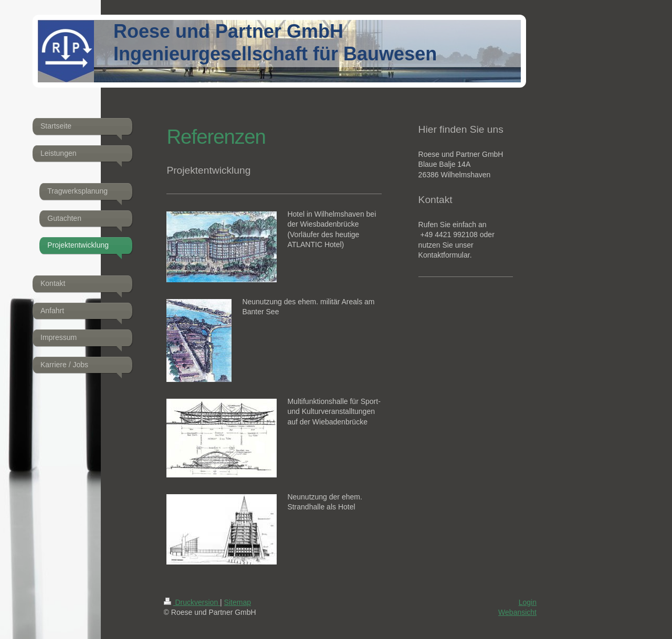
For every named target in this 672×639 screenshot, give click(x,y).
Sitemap (238, 602)
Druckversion (192, 602)
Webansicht (517, 612)
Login (528, 602)
